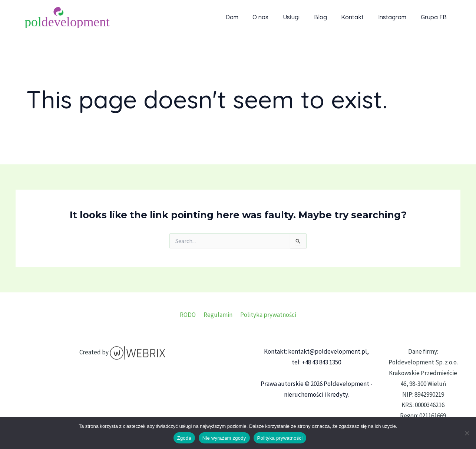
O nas (274, 17)
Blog (329, 17)
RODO (189, 315)
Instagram (396, 17)
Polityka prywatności (267, 315)
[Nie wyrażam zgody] (467, 433)
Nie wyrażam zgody (224, 438)
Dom (248, 17)
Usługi (302, 17)
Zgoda (184, 438)
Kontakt (359, 17)
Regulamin (218, 315)
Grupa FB (435, 17)
